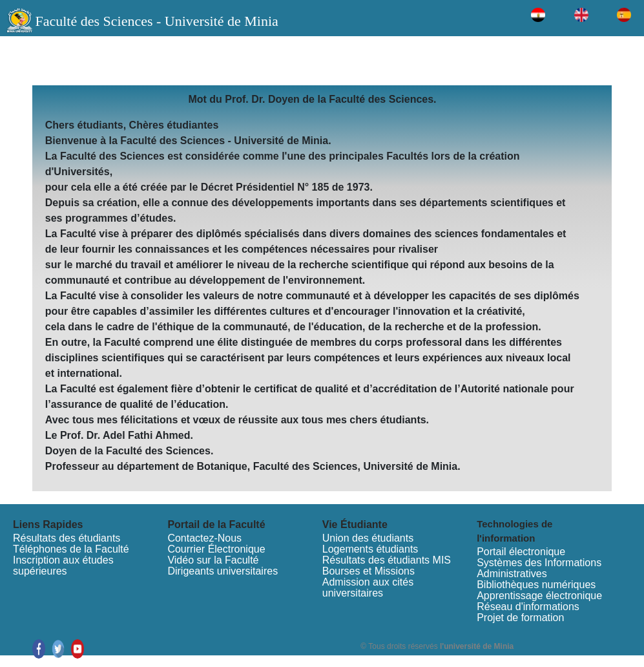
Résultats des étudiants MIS (387, 560)
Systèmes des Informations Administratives (539, 568)
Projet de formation (520, 618)
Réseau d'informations (528, 607)
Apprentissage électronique (539, 596)
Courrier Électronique (216, 549)
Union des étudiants (368, 538)
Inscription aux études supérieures (63, 566)
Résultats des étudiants (67, 538)
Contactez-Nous (204, 538)
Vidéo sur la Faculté (213, 560)
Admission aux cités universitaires (368, 588)
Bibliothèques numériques (536, 585)
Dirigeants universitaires (223, 571)
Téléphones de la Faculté (71, 549)
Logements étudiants (370, 549)
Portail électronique (521, 552)
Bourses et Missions (369, 571)
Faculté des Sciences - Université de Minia (156, 21)
